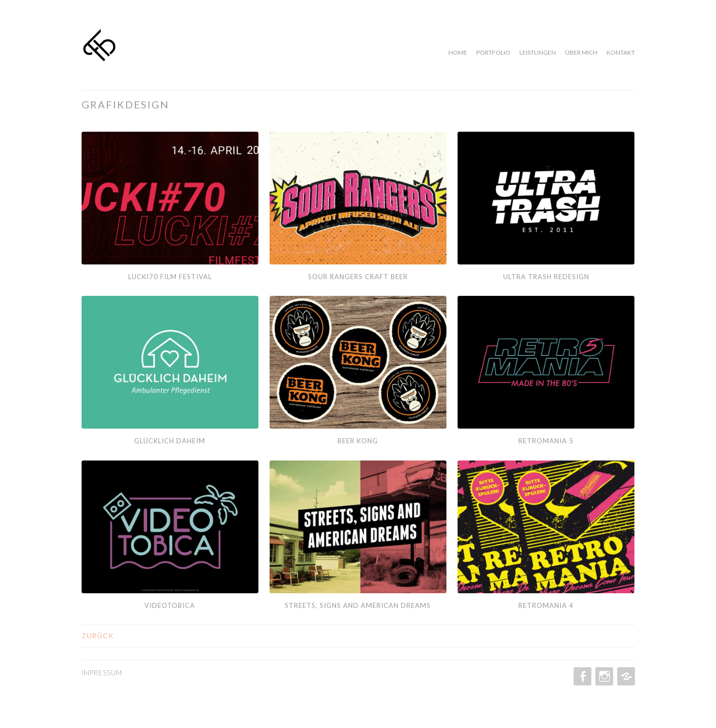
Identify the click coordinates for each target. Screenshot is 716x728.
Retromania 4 (546, 605)
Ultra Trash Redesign (546, 277)
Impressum (102, 673)
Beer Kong (358, 441)
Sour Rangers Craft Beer (358, 277)
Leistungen (538, 52)
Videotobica (170, 605)
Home (458, 52)
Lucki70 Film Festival (170, 277)
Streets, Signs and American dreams (358, 605)
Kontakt (621, 52)
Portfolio (493, 52)
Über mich (581, 52)
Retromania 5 (546, 441)
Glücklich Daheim (170, 441)
